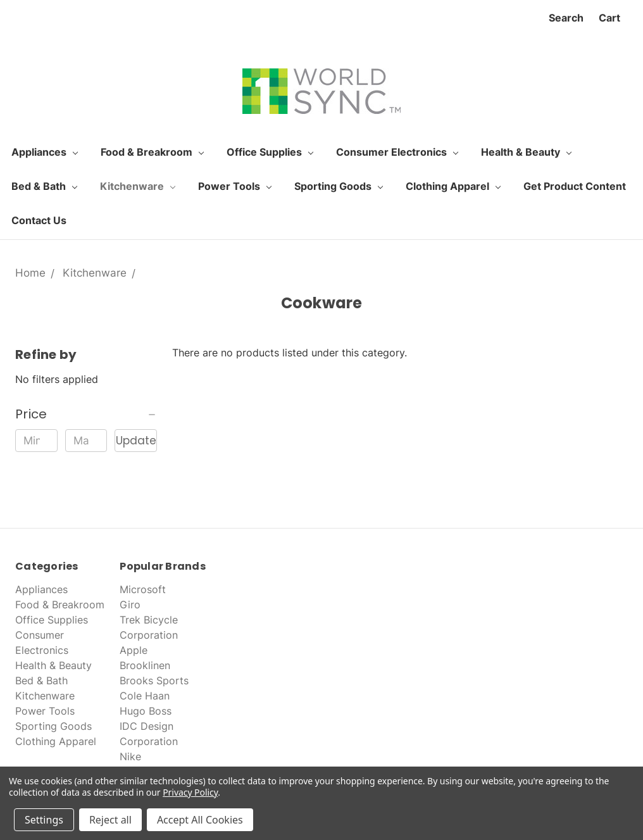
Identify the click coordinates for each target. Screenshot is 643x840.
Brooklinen (145, 665)
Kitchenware (138, 186)
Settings (44, 820)
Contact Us (39, 220)
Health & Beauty (526, 152)
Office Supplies (270, 152)
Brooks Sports (154, 680)
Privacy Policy (190, 792)
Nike (130, 756)
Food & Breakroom (152, 152)
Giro (130, 605)
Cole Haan (145, 696)
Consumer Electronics (397, 152)
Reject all (110, 820)
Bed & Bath (44, 186)
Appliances (45, 152)
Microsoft (143, 589)
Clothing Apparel (453, 186)
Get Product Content (575, 186)
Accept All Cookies (200, 820)
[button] (86, 414)
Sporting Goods (339, 186)
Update (136, 441)
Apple (134, 650)
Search (566, 18)
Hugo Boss (146, 711)
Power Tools (235, 186)
